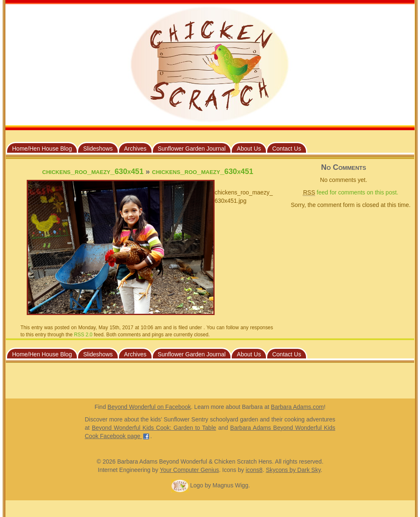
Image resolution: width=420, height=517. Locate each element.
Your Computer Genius (190, 470)
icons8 (254, 470)
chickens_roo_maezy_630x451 (93, 171)
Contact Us (287, 149)
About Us (249, 149)
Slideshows (98, 149)
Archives (135, 149)
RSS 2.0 (83, 335)
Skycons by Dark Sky (293, 470)
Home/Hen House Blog (42, 149)
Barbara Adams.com (297, 407)
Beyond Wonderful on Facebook (149, 407)
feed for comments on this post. (351, 193)
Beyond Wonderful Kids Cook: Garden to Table (154, 428)
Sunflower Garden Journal (192, 149)
